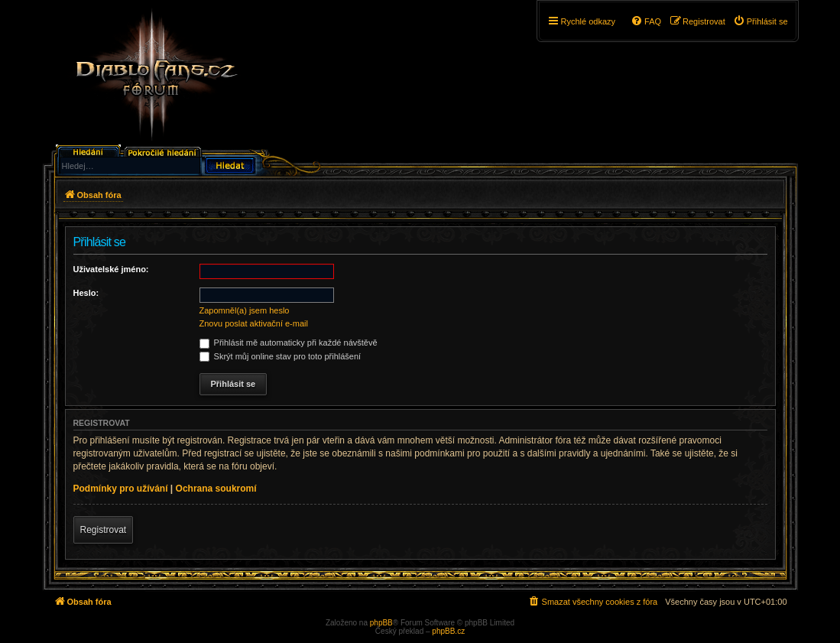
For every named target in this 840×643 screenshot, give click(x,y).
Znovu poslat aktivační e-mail (254, 323)
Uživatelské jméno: (111, 269)
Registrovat (104, 530)
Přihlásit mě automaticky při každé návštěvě (289, 343)
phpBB (381, 623)
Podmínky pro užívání (121, 489)
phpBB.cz (448, 631)
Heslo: (86, 293)
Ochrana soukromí (216, 489)
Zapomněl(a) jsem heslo (245, 310)
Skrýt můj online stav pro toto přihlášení (281, 356)
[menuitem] (761, 21)
